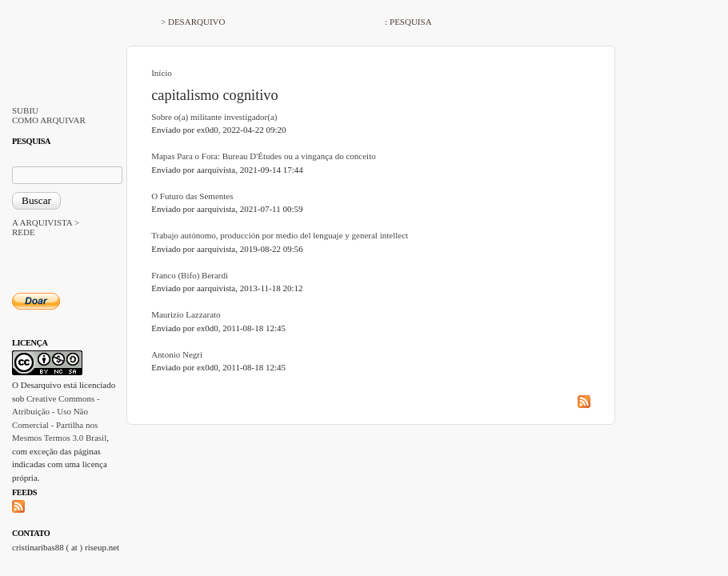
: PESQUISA (408, 22)
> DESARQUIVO (193, 22)
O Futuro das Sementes (192, 196)
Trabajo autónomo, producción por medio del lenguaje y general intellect (280, 235)
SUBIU (25, 110)
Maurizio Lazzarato (186, 314)
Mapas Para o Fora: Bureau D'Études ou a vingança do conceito (264, 156)
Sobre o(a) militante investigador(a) (214, 117)
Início (162, 73)
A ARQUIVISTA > (46, 222)
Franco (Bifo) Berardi (190, 275)
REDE (24, 232)
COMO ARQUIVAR (49, 120)
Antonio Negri (177, 354)
